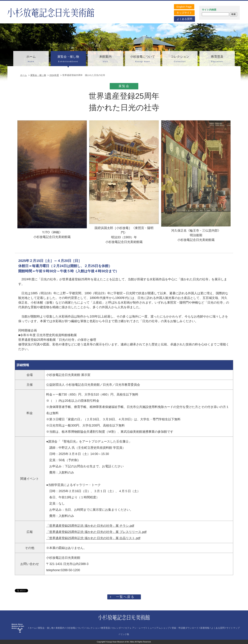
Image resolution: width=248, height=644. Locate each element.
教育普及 (217, 59)
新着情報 (205, 628)
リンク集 (125, 634)
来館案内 (105, 59)
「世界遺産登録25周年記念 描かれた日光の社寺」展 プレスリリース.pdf (96, 532)
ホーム (31, 59)
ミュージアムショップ (159, 628)
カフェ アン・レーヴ (135, 628)
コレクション (180, 59)
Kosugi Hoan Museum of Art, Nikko (120, 642)
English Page (184, 7)
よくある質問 (184, 19)
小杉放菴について (143, 59)
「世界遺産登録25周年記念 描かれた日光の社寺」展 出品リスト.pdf (93, 538)
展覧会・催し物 (68, 59)
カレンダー (118, 628)
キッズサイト (184, 13)
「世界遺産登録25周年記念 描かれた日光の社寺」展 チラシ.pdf (90, 526)
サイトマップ (233, 628)
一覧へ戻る (125, 597)
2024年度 (54, 75)
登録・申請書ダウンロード (185, 628)
